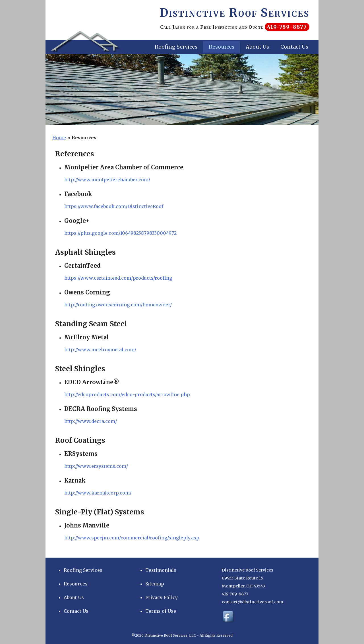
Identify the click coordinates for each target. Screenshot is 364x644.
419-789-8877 (287, 27)
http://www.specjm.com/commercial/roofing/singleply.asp (132, 538)
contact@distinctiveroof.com (253, 602)
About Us (257, 47)
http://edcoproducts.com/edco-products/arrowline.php (127, 394)
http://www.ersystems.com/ (96, 466)
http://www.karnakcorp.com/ (98, 493)
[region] (182, 90)
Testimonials (161, 570)
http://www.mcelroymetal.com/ (100, 350)
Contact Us (294, 47)
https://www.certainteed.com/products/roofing (118, 278)
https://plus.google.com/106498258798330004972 (120, 233)
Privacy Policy (162, 597)
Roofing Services (176, 47)
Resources (222, 47)
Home (59, 138)
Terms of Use (161, 611)
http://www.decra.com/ (91, 421)
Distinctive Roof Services (234, 13)
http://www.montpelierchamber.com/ (107, 180)
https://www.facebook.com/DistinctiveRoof (114, 206)
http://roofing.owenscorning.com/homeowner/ (118, 305)
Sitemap (155, 584)
